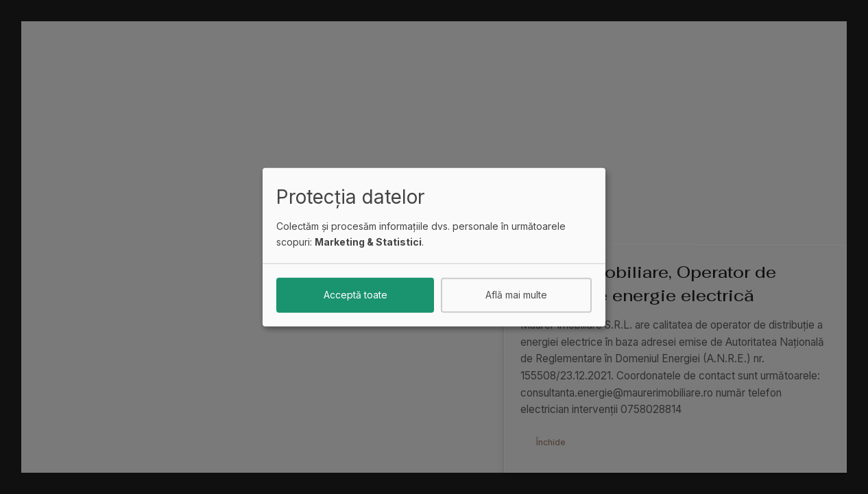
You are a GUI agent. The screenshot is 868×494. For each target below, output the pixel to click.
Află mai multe (516, 295)
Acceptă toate (355, 295)
